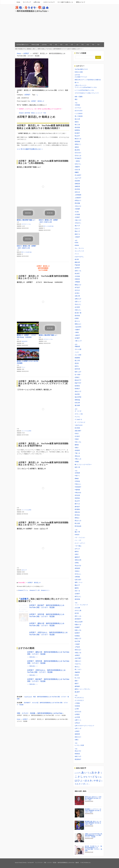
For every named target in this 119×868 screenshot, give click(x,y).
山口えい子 (24, 568)
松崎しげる (78, 630)
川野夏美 (77, 282)
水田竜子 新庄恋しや (38, 101)
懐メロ (77, 83)
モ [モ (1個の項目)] (86, 784)
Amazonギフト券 (23, 591)
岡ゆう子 (77, 231)
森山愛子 (77, 692)
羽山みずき (78, 566)
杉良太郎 (77, 403)
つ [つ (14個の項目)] (89, 777)
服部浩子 (77, 557)
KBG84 (77, 245)
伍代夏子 (77, 338)
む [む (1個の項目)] (93, 781)
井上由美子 (78, 175)
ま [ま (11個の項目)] (88, 781)
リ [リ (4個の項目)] (87, 784)
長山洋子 (77, 501)
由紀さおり (78, 737)
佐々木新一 (78, 375)
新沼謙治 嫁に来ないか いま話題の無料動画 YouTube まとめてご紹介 (93, 823)
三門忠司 (77, 647)
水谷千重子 (78, 658)
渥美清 (77, 147)
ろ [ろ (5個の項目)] (76, 784)
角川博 (77, 259)
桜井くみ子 (78, 372)
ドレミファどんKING (26, 430)
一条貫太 (77, 161)
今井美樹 (77, 105)
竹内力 (77, 433)
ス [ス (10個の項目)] (80, 784)
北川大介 (77, 290)
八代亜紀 (77, 703)
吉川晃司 (77, 307)
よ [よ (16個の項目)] (100, 780)
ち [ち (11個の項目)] (86, 777)
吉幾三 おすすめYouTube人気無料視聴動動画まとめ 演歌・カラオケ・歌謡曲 (94, 835)
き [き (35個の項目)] (99, 772)
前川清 (77, 613)
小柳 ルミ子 (78, 341)
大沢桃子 (77, 217)
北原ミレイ (78, 302)
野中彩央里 (78, 526)
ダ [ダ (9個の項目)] (84, 784)
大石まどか (78, 206)
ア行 (51, 45)
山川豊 (77, 709)
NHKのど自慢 (35, 45)
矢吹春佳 (77, 706)
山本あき (77, 723)
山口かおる (78, 712)
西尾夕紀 (77, 512)
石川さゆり (78, 153)
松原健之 (77, 636)
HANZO (77, 535)
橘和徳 (77, 445)
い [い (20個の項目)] (86, 773)
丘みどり (77, 229)
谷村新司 (77, 450)
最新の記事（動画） (81, 791)
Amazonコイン (23, 593)
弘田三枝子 (78, 580)
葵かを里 (77, 119)
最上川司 (77, 360)
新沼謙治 (77, 509)
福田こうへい (79, 582)
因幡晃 (77, 172)
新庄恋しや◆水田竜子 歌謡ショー (26, 220)
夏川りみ (77, 504)
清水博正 (77, 394)
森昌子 (77, 683)
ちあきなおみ (79, 425)
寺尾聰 (77, 462)
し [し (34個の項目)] (82, 777)
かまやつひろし (79, 257)
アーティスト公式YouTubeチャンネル (86, 87)
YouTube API (31, 863)
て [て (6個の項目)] (91, 777)
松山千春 (77, 641)
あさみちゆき (79, 111)
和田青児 (77, 754)
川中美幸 (77, 276)
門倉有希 (77, 265)
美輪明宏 (77, 672)
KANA (76, 243)
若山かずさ (78, 751)
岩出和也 (77, 189)
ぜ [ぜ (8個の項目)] (84, 777)
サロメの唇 (78, 349)
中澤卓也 (77, 481)
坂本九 (77, 366)
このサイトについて (49, 2)
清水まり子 (78, 391)
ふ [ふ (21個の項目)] (81, 780)
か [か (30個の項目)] (96, 773)
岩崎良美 (77, 186)
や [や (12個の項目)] (95, 781)
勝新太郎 (77, 262)
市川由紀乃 (78, 158)
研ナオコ (77, 321)
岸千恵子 (77, 287)
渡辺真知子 (78, 759)
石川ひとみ (78, 156)
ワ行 (98, 45)
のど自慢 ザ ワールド (81, 77)
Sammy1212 (24, 341)
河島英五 (77, 279)
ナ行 (72, 45)
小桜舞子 (77, 330)
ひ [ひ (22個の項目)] (79, 780)
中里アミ (77, 476)
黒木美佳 (77, 316)
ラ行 (93, 45)
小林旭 (77, 332)
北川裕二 (77, 293)
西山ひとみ (78, 521)
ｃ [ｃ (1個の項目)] (89, 784)
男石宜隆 (77, 203)
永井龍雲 (77, 473)
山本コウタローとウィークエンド (84, 726)
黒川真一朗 (78, 313)
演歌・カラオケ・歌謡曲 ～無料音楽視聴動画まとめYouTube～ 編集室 (61, 863)
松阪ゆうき (78, 625)
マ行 (82, 45)
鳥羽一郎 (77, 467)
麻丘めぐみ (78, 139)
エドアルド (78, 108)
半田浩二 (77, 571)
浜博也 (77, 563)
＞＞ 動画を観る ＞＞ (32, 660)
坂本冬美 (77, 369)
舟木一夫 (77, 591)
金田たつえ (78, 271)
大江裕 (77, 212)
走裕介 (77, 554)
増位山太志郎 (79, 622)
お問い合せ (37, 2)
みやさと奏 (78, 610)
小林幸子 (77, 335)
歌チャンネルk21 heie (48, 226)
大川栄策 (77, 214)
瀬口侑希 (77, 405)
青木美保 (77, 127)
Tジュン (23, 367)
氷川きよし (78, 574)
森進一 (77, 681)
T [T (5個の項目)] (79, 773)
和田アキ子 (78, 756)
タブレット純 (79, 414)
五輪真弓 (77, 167)
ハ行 (77, 45)
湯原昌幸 (77, 734)
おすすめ (44, 45)
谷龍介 (77, 448)
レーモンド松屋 (79, 745)
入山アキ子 (78, 178)
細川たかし (78, 596)
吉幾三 (77, 740)
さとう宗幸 (78, 355)
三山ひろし (78, 664)
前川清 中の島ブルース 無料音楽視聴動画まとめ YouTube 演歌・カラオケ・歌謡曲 (94, 848)
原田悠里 (77, 568)
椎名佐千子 (78, 380)
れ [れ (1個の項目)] (102, 781)
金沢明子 (77, 268)
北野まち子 (78, 299)
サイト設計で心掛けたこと (65, 2)
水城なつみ (78, 653)
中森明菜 (77, 490)
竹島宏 (77, 439)
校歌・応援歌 (79, 97)
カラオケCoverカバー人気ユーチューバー (87, 93)
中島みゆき (78, 493)
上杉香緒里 (78, 195)
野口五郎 (77, 523)
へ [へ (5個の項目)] (84, 781)
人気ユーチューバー (81, 85)
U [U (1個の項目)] (81, 773)
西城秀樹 (77, 358)
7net (45, 113)
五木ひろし (78, 164)
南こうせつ (78, 669)
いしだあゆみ (79, 113)
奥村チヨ (77, 234)
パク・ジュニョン (80, 537)
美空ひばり (78, 650)
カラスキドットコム (26, 224)
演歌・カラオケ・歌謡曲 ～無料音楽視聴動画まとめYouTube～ (40, 716)
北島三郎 (77, 296)
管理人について (81, 2)
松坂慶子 (77, 627)
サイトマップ (27, 2)
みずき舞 (77, 608)
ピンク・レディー (80, 543)
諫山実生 (77, 150)
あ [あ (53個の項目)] (83, 772)
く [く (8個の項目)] (101, 773)
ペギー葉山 (78, 546)
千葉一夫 (77, 453)
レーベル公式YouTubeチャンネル (84, 90)
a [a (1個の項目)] (75, 773)
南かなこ (77, 667)
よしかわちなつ (79, 700)
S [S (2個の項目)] (78, 773)
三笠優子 (77, 644)
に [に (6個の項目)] (99, 777)
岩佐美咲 (77, 181)
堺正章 (77, 363)
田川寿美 (77, 428)
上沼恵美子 (78, 198)
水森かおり (78, 661)
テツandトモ (78, 419)
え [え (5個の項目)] (90, 773)
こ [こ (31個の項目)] (76, 777)
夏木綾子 (77, 507)
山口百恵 (77, 717)
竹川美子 (77, 436)
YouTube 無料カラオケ (23, 45)
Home (18, 2)
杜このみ (77, 678)
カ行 (56, 45)
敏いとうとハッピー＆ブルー (83, 464)
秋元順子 (77, 133)
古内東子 (77, 594)
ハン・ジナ (78, 540)
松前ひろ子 (78, 639)
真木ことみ (78, 616)
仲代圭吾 (77, 495)
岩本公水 (77, 192)
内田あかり (78, 200)
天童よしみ (78, 459)
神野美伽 (77, 400)
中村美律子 (78, 487)
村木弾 (77, 675)
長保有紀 (77, 498)
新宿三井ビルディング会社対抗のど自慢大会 (88, 80)
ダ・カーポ (78, 411)
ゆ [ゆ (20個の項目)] (97, 780)
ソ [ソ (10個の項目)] (82, 784)
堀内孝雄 (77, 599)
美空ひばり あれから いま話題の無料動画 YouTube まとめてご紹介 (93, 798)
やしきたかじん (79, 698)
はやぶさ (77, 549)
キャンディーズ (79, 251)
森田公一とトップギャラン (83, 689)
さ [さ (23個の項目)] (79, 777)
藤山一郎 (77, 532)
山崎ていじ (78, 720)
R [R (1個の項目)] (77, 773)
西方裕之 (77, 515)
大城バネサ (78, 220)
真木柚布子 (78, 619)
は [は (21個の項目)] (76, 780)
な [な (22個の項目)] (96, 777)
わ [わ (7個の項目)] (78, 784)
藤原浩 (77, 588)
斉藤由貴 (77, 346)
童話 (76, 99)
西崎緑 (77, 478)
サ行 (61, 45)
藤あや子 (77, 585)
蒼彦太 (77, 122)
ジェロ (77, 352)
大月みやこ (78, 223)
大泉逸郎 (77, 209)
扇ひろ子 (77, 226)
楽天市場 (27, 113)
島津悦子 (77, 389)
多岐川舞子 (78, 431)
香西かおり (78, 324)
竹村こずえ (78, 442)
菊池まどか (78, 285)
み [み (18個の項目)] (91, 780)
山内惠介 (77, 714)
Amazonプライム (23, 589)
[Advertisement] (60, 27)
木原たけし (78, 310)
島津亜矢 (77, 386)
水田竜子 (26, 53)
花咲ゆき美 (78, 560)
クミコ (77, 254)
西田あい (77, 518)
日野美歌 (77, 577)
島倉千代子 (78, 383)
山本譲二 (77, 731)
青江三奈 (77, 125)
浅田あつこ (78, 144)
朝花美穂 (77, 141)
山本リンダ (78, 728)
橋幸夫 (77, 551)
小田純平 (77, 237)
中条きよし (78, 484)
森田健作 (77, 686)
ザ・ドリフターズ (80, 422)
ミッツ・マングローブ (81, 605)
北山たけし (78, 304)
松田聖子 (77, 633)
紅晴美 (77, 318)
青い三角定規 (79, 116)
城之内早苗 (78, 397)
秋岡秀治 (77, 130)
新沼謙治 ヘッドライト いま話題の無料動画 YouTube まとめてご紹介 (93, 811)
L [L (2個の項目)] (76, 773)
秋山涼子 (77, 136)
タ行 (67, 45)
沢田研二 (77, 377)
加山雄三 (77, 273)
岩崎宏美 (77, 184)
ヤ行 (88, 45)
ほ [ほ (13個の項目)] (86, 781)
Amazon (21, 113)
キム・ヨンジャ (79, 248)
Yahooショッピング (36, 113)
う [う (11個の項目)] (88, 773)
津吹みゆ (77, 456)
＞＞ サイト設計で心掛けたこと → (30, 149)
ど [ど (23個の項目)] (94, 777)
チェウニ (77, 417)
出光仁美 (77, 170)
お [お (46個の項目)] (93, 772)
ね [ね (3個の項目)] (101, 777)
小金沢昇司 (78, 327)
